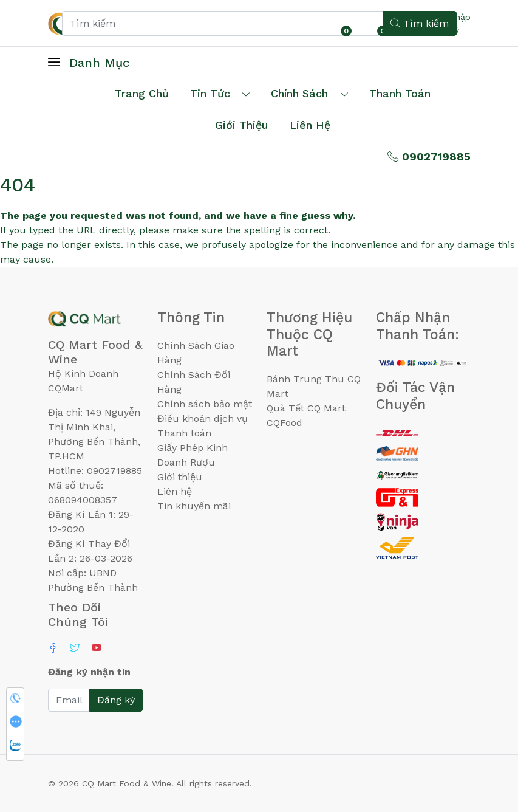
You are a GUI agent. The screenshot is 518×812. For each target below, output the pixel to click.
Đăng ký (116, 700)
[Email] (69, 700)
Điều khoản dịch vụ (203, 418)
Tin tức (210, 93)
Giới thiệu (180, 477)
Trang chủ (142, 93)
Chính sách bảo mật (205, 404)
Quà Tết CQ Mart (306, 408)
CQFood (285, 423)
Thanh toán (184, 433)
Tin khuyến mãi (194, 506)
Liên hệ (310, 125)
